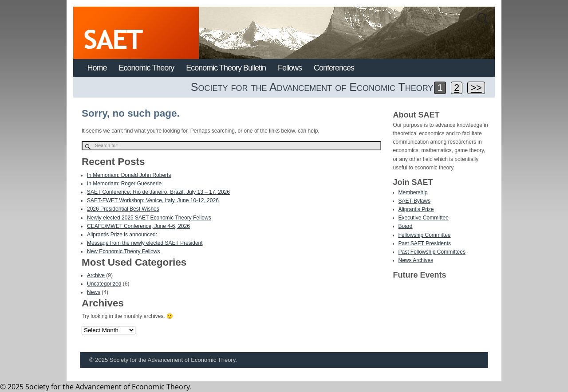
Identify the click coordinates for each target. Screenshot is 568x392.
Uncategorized (104, 284)
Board (406, 226)
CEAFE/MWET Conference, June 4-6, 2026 (138, 226)
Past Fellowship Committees (432, 252)
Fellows (290, 68)
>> (476, 88)
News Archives (416, 260)
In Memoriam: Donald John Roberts (129, 175)
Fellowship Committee (425, 235)
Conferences (334, 68)
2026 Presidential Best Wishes (123, 209)
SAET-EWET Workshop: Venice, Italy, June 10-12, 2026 (153, 200)
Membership (413, 192)
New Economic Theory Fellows (124, 251)
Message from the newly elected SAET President (145, 243)
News (94, 292)
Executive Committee (424, 218)
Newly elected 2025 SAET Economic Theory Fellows (149, 218)
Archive (96, 275)
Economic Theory (147, 68)
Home (97, 68)
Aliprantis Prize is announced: (122, 235)
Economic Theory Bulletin (226, 68)
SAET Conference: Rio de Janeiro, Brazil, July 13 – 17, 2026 (158, 192)
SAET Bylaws (414, 201)
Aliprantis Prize (416, 209)
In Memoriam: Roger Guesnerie (124, 184)
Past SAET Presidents (425, 243)
